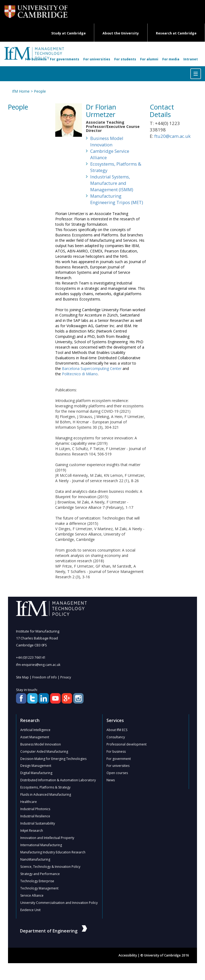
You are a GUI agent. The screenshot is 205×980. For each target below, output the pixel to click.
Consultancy (116, 737)
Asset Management (35, 737)
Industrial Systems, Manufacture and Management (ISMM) (112, 183)
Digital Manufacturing (36, 773)
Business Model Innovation (107, 141)
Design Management (36, 766)
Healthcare (29, 802)
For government (119, 759)
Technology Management (39, 889)
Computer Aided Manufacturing (44, 751)
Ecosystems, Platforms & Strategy (116, 167)
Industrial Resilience (35, 816)
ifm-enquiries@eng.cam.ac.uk (38, 665)
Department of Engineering (54, 931)
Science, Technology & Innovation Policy (50, 867)
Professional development (127, 744)
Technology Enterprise (37, 881)
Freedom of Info (45, 677)
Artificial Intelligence (35, 730)
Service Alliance (32, 896)
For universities (97, 59)
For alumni (149, 59)
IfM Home (21, 91)
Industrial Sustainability (38, 824)
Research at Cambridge (176, 33)
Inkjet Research (32, 831)
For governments (65, 59)
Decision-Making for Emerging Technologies (53, 759)
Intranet (191, 59)
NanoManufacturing (35, 860)
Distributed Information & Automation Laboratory (58, 780)
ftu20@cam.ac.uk (172, 136)
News (111, 780)
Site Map (22, 677)
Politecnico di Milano (80, 374)
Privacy (66, 677)
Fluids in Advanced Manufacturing (46, 795)
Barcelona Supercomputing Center (92, 368)
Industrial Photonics (35, 809)
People (40, 91)
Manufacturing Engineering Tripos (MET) (117, 199)
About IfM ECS (117, 730)
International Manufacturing (41, 845)
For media (171, 59)
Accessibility (128, 956)
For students (125, 59)
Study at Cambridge (68, 33)
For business (36, 59)
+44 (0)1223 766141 (31, 657)
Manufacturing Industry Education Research (53, 852)
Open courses (117, 773)
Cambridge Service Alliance (110, 154)
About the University (121, 33)
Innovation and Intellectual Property (47, 838)
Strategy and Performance (40, 874)
